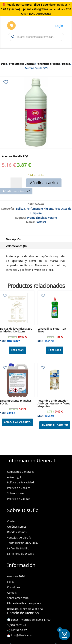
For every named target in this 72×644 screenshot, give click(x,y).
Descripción (13, 239)
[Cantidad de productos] (16, 183)
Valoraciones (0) (16, 245)
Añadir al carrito (44, 183)
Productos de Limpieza (22, 63)
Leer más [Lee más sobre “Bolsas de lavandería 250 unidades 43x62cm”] (17, 350)
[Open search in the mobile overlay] (36, 37)
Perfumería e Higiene (48, 63)
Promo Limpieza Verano (42, 217)
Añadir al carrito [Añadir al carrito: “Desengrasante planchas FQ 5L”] (17, 422)
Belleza (66, 63)
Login (59, 26)
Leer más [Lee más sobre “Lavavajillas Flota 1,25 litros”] (55, 350)
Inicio (4, 63)
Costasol (41, 221)
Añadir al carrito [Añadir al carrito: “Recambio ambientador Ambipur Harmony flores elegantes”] (55, 425)
